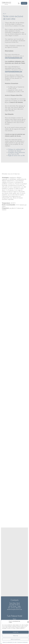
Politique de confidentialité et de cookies (10, 642)
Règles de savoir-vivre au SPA (16, 155)
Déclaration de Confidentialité (22, 642)
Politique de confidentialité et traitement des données (16, 149)
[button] (28, 622)
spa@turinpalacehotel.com (13, 72)
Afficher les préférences (15, 639)
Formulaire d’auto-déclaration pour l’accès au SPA (16, 152)
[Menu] (19, 3)
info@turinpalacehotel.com (14, 58)
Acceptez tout (16, 632)
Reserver (24, 3)
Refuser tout (16, 636)
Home (14, 619)
